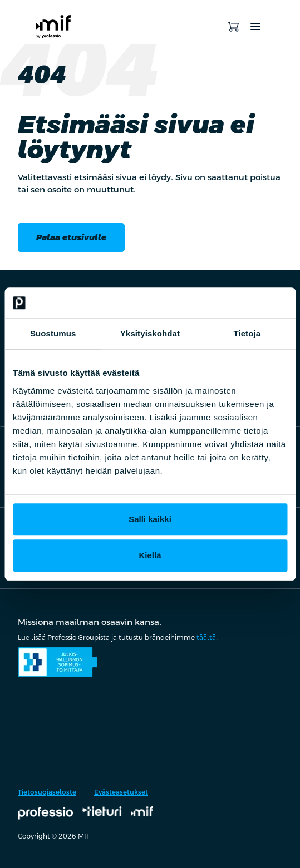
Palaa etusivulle (71, 237)
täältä (206, 638)
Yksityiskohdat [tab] (150, 333)
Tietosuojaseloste (47, 792)
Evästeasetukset (121, 792)
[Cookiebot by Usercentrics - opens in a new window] (238, 303)
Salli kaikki (150, 519)
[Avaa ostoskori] (233, 27)
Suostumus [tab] (53, 333)
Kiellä (150, 555)
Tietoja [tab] (247, 333)
